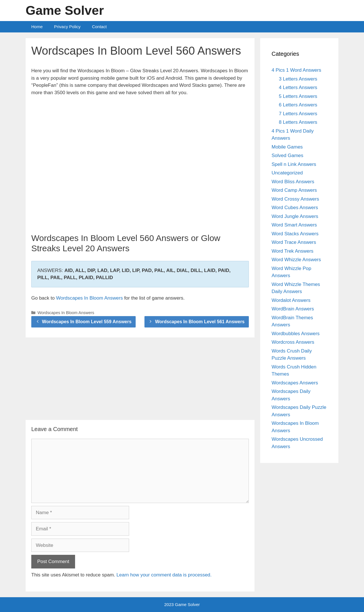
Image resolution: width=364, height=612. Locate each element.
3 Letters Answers (298, 79)
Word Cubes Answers (295, 208)
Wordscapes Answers (295, 383)
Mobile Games (287, 147)
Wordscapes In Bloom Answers (89, 298)
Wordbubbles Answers (296, 334)
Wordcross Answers (293, 342)
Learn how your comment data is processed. (164, 575)
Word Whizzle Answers (296, 260)
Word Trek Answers (292, 251)
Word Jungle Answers (295, 216)
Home (37, 27)
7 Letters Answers (298, 114)
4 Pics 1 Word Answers (296, 70)
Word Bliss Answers (293, 182)
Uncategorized (287, 173)
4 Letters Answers (298, 87)
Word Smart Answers (294, 225)
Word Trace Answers (294, 242)
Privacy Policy (67, 27)
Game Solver (65, 10)
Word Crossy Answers (295, 199)
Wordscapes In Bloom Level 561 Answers (200, 322)
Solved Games (288, 155)
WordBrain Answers (293, 309)
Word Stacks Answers (295, 234)
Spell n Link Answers (294, 164)
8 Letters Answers (298, 122)
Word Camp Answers (294, 190)
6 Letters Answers (298, 105)
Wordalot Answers (291, 300)
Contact (99, 27)
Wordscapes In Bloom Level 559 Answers (87, 322)
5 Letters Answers (298, 96)
